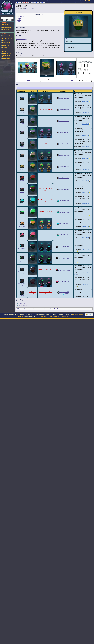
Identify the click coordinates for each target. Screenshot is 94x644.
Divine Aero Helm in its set (45, 110)
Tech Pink (22, 238)
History (42, 3)
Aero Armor (71, 49)
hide (42, 14)
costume (30, 11)
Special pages (6, 55)
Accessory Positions (72, 39)
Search (3, 16)
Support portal (6, 42)
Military (22, 158)
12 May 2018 (85, 101)
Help (4, 31)
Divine (22, 112)
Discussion (25, 3)
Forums (4, 41)
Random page (6, 29)
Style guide (5, 26)
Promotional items (38, 309)
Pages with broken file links (51, 309)
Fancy (22, 135)
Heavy (22, 146)
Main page (5, 24)
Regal (22, 169)
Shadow (22, 295)
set (72, 80)
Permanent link (6, 59)
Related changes (7, 53)
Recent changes (7, 28)
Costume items (28, 309)
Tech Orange (22, 226)
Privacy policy (43, 316)
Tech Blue (22, 203)
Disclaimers (65, 316)
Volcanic (22, 192)
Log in (89, 1)
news (29, 80)
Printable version (7, 57)
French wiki (5, 47)
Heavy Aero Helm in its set (45, 144)
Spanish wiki (6, 44)
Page (19, 3)
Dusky (22, 124)
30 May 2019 (85, 204)
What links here (6, 52)
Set (67, 45)
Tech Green (22, 215)
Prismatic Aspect (23, 305)
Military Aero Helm (29, 8)
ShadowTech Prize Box (64, 247)
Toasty (22, 181)
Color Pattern (22, 303)
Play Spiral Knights (7, 39)
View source (35, 3)
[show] (90, 88)
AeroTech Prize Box (64, 201)
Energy (67, 294)
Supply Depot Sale (64, 292)
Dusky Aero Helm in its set (45, 121)
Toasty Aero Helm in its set (45, 178)
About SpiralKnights (54, 316)
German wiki (6, 46)
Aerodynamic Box (64, 98)
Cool (22, 101)
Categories (20, 309)
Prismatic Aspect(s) (21, 39)
